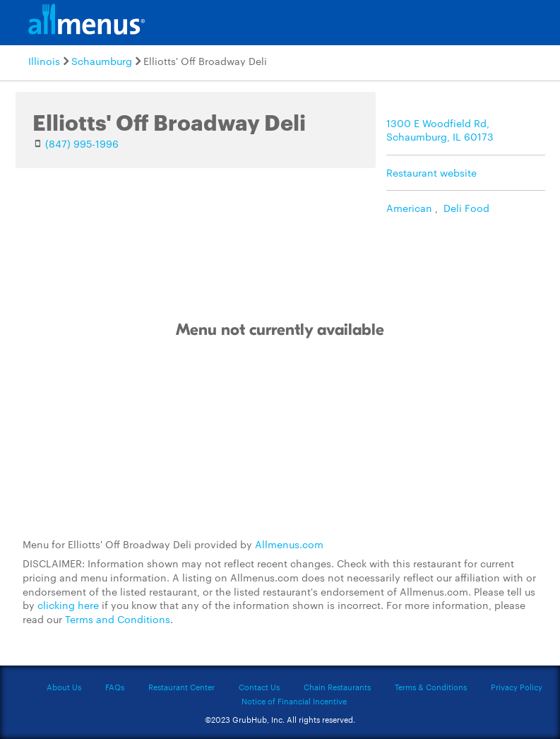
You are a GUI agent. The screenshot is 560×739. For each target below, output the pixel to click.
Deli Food (466, 208)
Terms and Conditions (118, 619)
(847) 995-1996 (82, 143)
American (409, 208)
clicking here (68, 605)
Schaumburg (102, 61)
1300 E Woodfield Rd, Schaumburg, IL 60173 (440, 130)
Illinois (44, 61)
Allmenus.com (289, 544)
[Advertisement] (280, 439)
